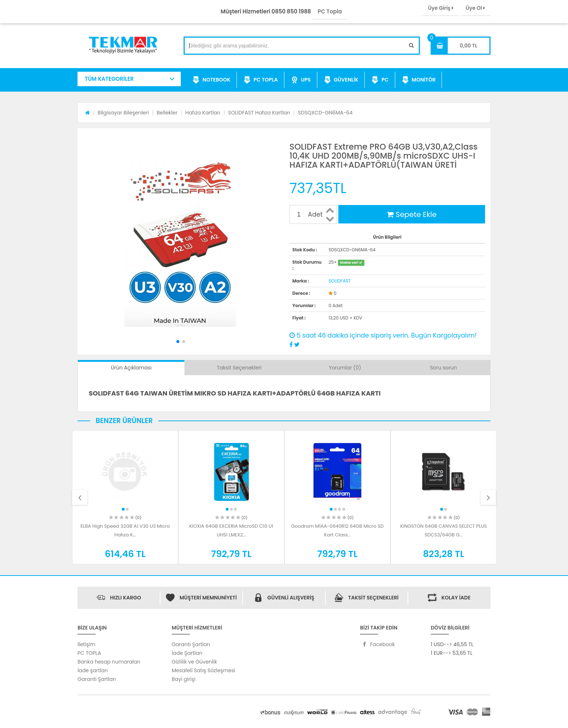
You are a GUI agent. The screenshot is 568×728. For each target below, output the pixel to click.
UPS (301, 80)
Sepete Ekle (412, 214)
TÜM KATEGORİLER (109, 79)
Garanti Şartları (97, 679)
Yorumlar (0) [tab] (345, 368)
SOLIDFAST (340, 281)
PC (380, 80)
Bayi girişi (183, 679)
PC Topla (330, 11)
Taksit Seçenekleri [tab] (239, 368)
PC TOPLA (261, 80)
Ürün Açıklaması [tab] (131, 368)
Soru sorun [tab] (444, 368)
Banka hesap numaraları (109, 662)
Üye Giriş (440, 8)
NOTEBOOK (211, 80)
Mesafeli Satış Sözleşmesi (204, 670)
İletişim (86, 644)
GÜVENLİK (341, 80)
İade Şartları (187, 653)
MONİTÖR (419, 80)
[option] (125, 497)
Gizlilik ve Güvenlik (194, 662)
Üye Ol (475, 8)
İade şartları (93, 670)
